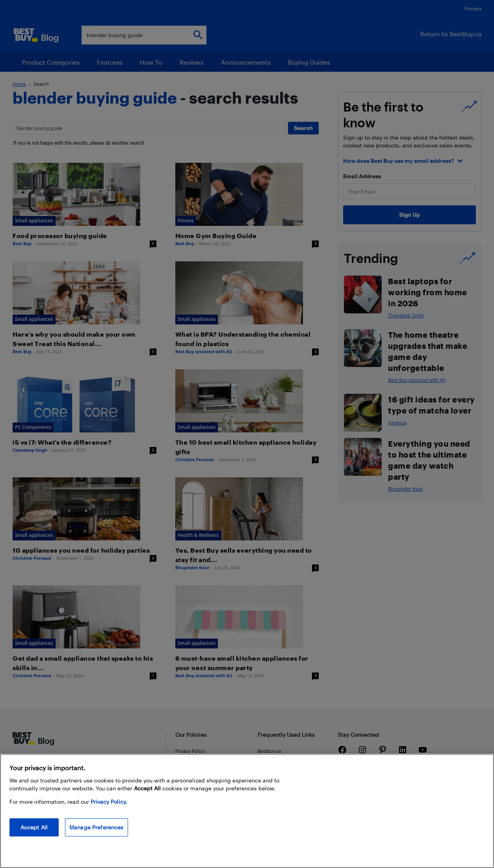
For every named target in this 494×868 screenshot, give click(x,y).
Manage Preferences (97, 827)
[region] (247, 811)
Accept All (34, 827)
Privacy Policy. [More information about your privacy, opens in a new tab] (109, 802)
